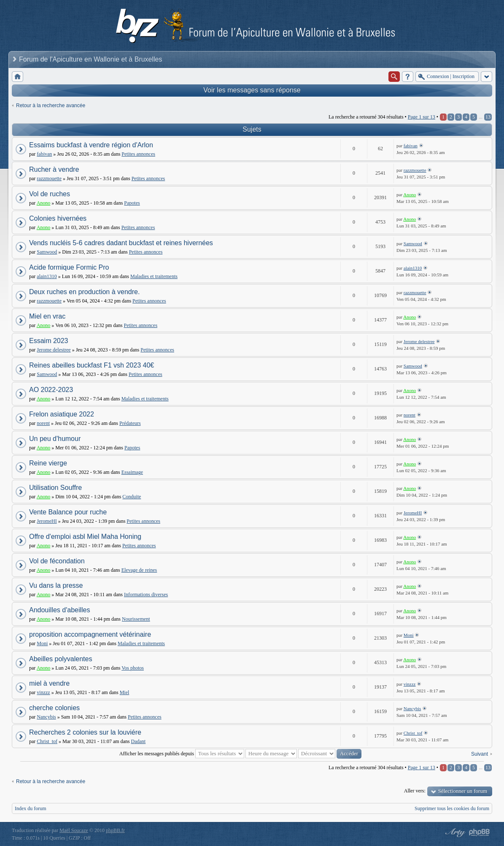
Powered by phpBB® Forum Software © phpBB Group (480, 832)
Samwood (47, 252)
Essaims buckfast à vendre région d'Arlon (91, 145)
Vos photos (133, 668)
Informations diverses (146, 595)
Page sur (422, 117)
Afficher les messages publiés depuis (182, 754)
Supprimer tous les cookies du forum (452, 808)
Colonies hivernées (58, 218)
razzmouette (49, 178)
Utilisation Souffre (55, 488)
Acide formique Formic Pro (69, 267)
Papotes (132, 203)
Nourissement (136, 619)
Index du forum (31, 808)
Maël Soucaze (74, 830)
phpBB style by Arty (454, 832)
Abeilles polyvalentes (61, 659)
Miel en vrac (47, 316)
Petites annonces (138, 154)
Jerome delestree (54, 350)
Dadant (139, 741)
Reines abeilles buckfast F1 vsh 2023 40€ (92, 365)
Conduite (132, 497)
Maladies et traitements (154, 276)
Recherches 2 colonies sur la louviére (85, 732)
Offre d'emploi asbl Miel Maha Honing (85, 537)
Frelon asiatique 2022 (62, 414)
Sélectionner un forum (463, 791)
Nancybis (46, 717)
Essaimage (132, 472)
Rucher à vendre (54, 169)
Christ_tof (47, 741)
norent (43, 423)
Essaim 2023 (49, 341)
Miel (125, 692)
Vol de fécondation (57, 561)
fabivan (44, 154)
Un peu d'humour (55, 439)
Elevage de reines (139, 570)
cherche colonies (54, 708)
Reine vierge (48, 463)
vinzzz (43, 692)
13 (488, 117)
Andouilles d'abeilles (59, 610)
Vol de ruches (50, 194)
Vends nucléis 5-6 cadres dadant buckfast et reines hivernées (121, 243)
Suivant (480, 754)
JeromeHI (47, 521)
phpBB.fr (115, 830)
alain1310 (47, 276)
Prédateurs (130, 423)
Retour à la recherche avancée (51, 105)
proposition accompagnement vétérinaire (90, 634)
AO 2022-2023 (51, 390)
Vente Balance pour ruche (68, 512)
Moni (42, 643)
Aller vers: (415, 791)
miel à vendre (49, 683)
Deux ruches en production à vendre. (84, 292)
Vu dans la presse (56, 585)
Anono (44, 203)
